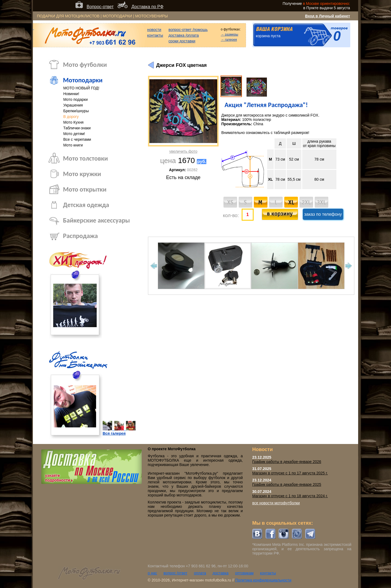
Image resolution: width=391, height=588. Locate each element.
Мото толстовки (85, 158)
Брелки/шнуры (76, 111)
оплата (200, 573)
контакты (155, 35)
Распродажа (80, 236)
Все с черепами (77, 139)
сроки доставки (182, 41)
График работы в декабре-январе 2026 (287, 462)
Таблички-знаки (77, 128)
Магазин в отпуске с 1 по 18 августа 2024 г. (290, 496)
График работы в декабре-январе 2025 (287, 484)
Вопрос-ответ (100, 7)
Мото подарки (75, 99)
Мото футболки (85, 65)
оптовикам (244, 573)
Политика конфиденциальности (263, 580)
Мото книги (73, 145)
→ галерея (229, 40)
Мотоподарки (83, 80)
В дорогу (71, 117)
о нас (152, 573)
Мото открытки (85, 189)
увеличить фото (183, 151)
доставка (221, 573)
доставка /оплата (184, 35)
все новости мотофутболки (276, 503)
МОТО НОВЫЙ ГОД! (81, 88)
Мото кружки (82, 174)
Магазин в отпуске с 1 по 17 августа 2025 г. (290, 473)
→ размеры (229, 35)
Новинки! (71, 94)
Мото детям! (74, 134)
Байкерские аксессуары (96, 220)
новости (154, 30)
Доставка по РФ (147, 7)
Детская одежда (86, 205)
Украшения (73, 105)
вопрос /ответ (175, 573)
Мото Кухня (73, 122)
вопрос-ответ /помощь (188, 30)
